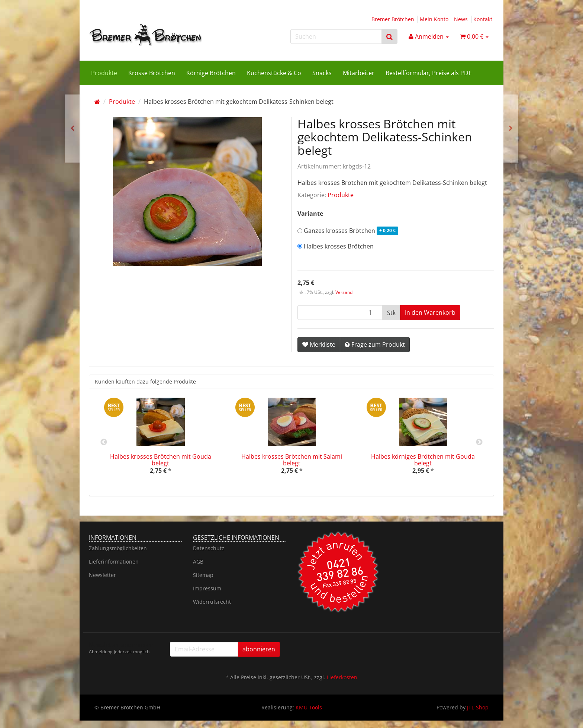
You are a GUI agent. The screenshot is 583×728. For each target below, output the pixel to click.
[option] (160, 442)
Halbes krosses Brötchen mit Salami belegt (292, 460)
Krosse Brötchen (152, 73)
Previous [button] (104, 442)
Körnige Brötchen (211, 73)
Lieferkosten (342, 677)
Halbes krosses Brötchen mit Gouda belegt (161, 460)
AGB (198, 562)
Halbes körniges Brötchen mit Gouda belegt (423, 460)
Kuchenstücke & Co (274, 73)
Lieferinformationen (114, 562)
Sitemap (203, 575)
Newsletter (102, 575)
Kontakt (483, 19)
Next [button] (479, 442)
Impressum (207, 588)
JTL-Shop (478, 707)
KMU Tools (309, 707)
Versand (344, 292)
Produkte (104, 73)
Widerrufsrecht (212, 602)
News (461, 19)
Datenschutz (209, 548)
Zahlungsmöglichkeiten (118, 548)
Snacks (322, 73)
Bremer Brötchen (393, 19)
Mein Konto (434, 19)
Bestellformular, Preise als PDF (429, 73)
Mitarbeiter (359, 73)
